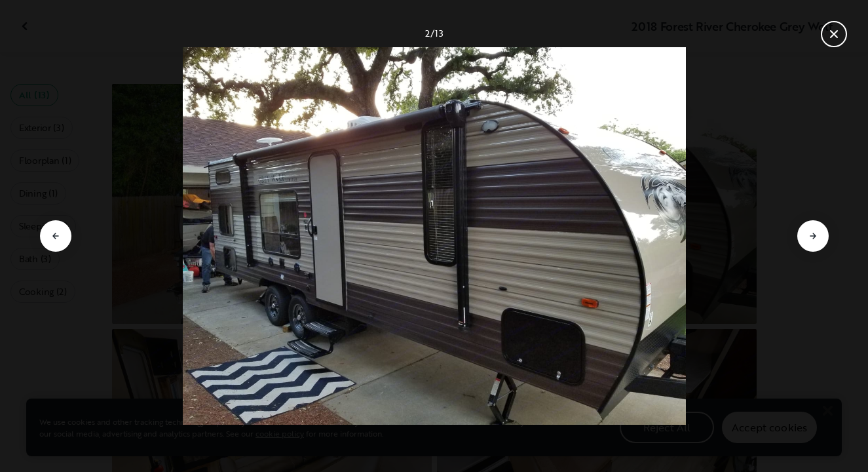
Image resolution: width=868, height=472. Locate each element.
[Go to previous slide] (56, 236)
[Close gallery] (834, 34)
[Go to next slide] (813, 236)
